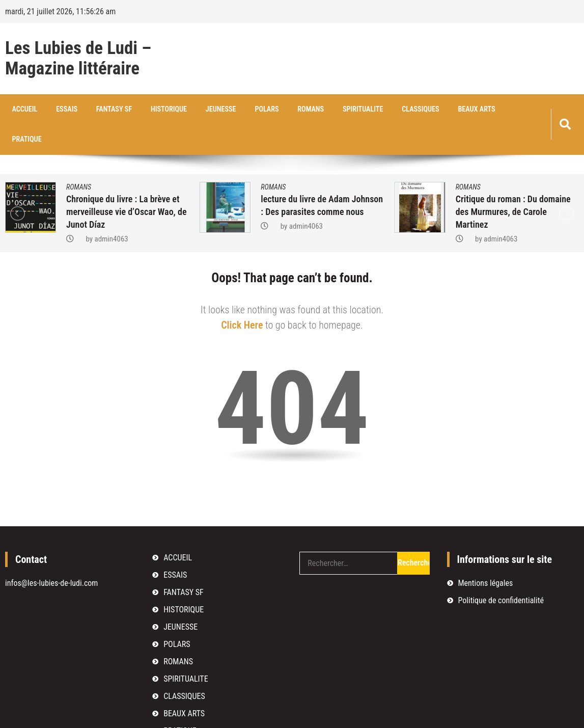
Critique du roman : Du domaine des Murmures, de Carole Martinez (513, 182)
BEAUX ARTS (440, 110)
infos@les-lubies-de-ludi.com (51, 554)
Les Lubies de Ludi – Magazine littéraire (78, 59)
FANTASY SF (105, 110)
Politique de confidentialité (501, 571)
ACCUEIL (23, 110)
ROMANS (286, 110)
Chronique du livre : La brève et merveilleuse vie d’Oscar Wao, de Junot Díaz (127, 182)
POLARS (246, 110)
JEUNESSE (204, 110)
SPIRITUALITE (335, 110)
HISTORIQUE (155, 110)
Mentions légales (486, 554)
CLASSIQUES (388, 110)
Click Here (242, 295)
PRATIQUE (489, 110)
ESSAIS (61, 110)
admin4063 (111, 209)
